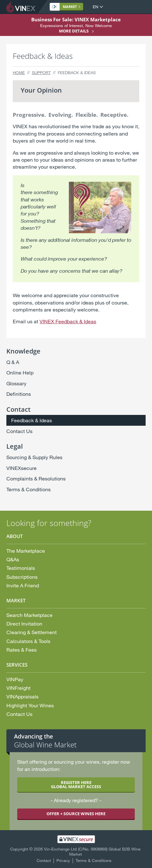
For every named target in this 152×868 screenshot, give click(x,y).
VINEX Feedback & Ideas (68, 321)
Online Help (20, 372)
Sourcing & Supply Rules (34, 457)
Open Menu (141, 7)
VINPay (15, 679)
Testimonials (21, 568)
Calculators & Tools (28, 641)
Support (41, 73)
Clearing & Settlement (32, 632)
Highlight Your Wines (30, 705)
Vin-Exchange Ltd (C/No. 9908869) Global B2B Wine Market (92, 851)
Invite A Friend (23, 585)
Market (64, 7)
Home (19, 73)
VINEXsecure (22, 468)
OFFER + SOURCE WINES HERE (76, 814)
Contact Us (19, 431)
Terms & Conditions (29, 489)
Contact (44, 860)
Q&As (13, 559)
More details (74, 31)
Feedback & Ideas (32, 420)
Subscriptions (22, 577)
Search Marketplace (29, 615)
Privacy (63, 860)
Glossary (16, 383)
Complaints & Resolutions (36, 478)
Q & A (13, 362)
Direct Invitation (24, 623)
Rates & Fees (22, 650)
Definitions (19, 394)
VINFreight (18, 688)
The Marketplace (26, 551)
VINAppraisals (22, 696)
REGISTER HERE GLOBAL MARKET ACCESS (76, 784)
